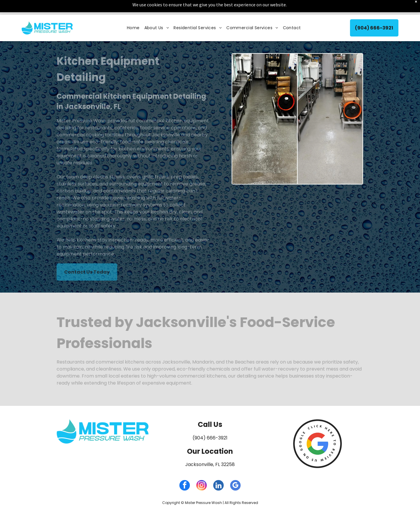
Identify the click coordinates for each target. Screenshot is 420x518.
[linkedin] (218, 471)
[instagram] (202, 471)
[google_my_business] (235, 471)
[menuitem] (133, 13)
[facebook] (185, 471)
